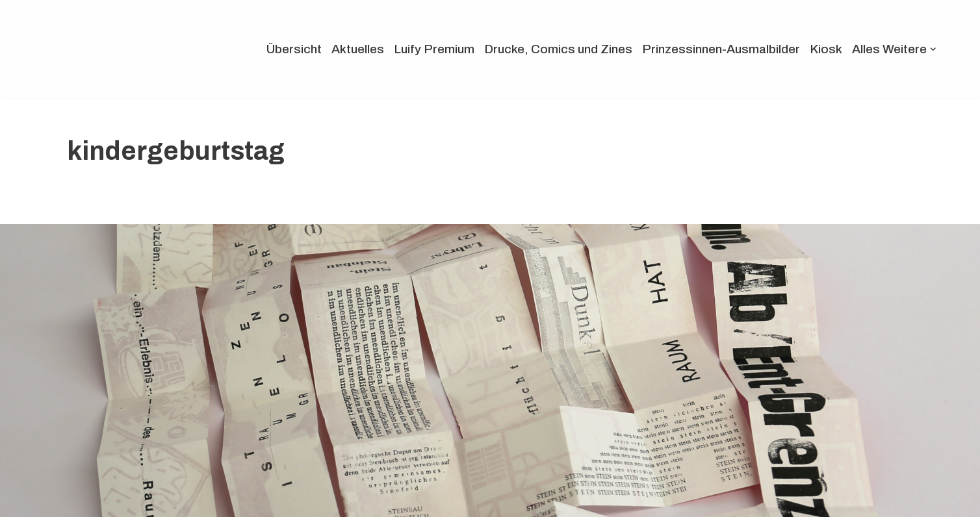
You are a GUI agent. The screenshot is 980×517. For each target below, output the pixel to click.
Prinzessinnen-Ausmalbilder (721, 49)
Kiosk (826, 49)
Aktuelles (358, 49)
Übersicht (294, 49)
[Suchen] (959, 49)
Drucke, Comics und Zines (558, 49)
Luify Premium (434, 49)
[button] (933, 49)
